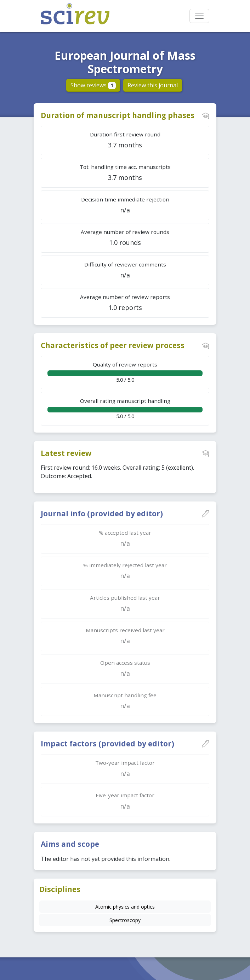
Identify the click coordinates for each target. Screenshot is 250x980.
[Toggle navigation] (199, 16)
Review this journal (153, 85)
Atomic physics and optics (125, 907)
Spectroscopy (125, 920)
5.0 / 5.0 (125, 372)
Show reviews (93, 85)
